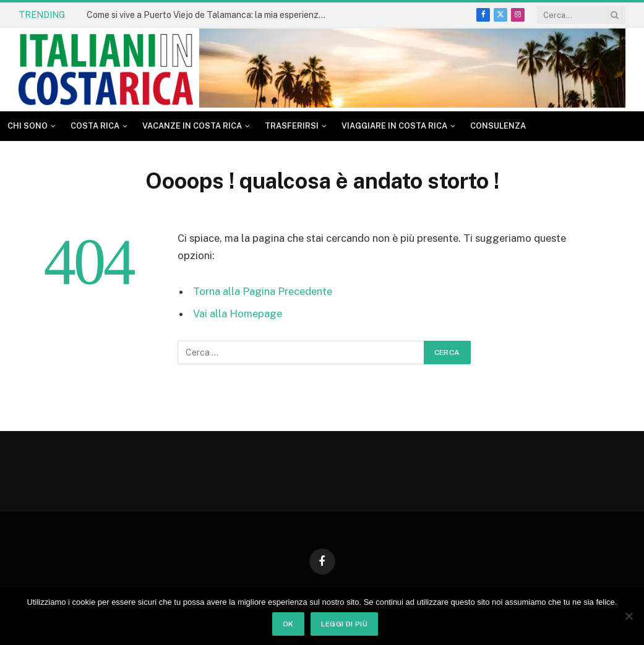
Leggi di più (344, 624)
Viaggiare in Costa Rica (394, 126)
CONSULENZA (498, 126)
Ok (288, 624)
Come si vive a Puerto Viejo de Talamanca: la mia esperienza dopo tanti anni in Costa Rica (210, 15)
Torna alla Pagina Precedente (263, 291)
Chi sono (28, 126)
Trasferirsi (292, 126)
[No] (629, 616)
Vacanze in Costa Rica (192, 126)
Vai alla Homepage (238, 314)
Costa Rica (95, 126)
